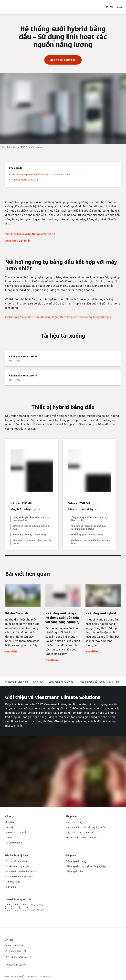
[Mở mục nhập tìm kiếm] (100, 7)
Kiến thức (38, 682)
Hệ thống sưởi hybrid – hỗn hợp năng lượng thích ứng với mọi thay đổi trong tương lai (59, 317)
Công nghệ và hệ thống (61, 682)
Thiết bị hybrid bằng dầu (91, 682)
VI (107, 7)
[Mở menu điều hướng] (119, 7)
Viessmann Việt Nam (17, 682)
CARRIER (46, 976)
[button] (110, 682)
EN (111, 7)
